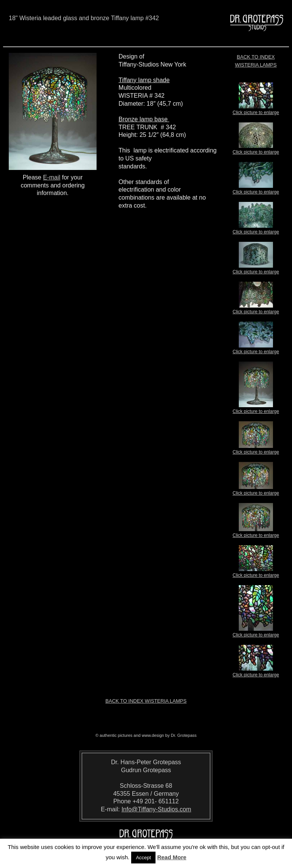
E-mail (52, 177)
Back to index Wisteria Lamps (146, 701)
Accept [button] (143, 858)
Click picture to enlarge (256, 110)
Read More (172, 857)
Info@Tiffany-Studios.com (156, 809)
